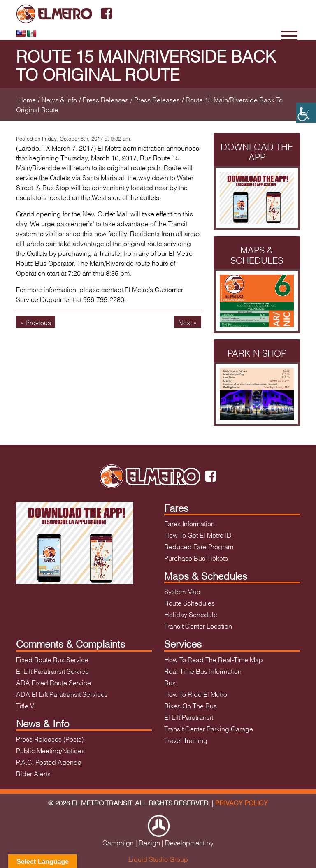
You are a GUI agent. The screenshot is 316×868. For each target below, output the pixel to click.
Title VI (26, 705)
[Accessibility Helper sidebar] (306, 113)
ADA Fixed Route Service (53, 682)
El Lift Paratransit (189, 717)
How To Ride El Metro (196, 694)
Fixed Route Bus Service (52, 659)
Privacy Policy (242, 802)
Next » (188, 322)
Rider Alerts (33, 773)
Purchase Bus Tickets (196, 558)
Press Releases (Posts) (50, 739)
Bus (170, 682)
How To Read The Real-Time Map (214, 659)
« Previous (36, 322)
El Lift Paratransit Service (52, 671)
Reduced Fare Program (199, 546)
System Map (182, 591)
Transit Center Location (198, 625)
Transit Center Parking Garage (209, 728)
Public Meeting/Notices (50, 750)
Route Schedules (189, 602)
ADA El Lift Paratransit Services (62, 694)
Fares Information (189, 523)
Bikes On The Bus (191, 705)
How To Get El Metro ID (198, 535)
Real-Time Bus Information (203, 671)
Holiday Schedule (191, 614)
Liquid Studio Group (158, 859)
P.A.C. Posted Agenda (49, 762)
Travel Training (186, 740)
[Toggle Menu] (289, 36)
